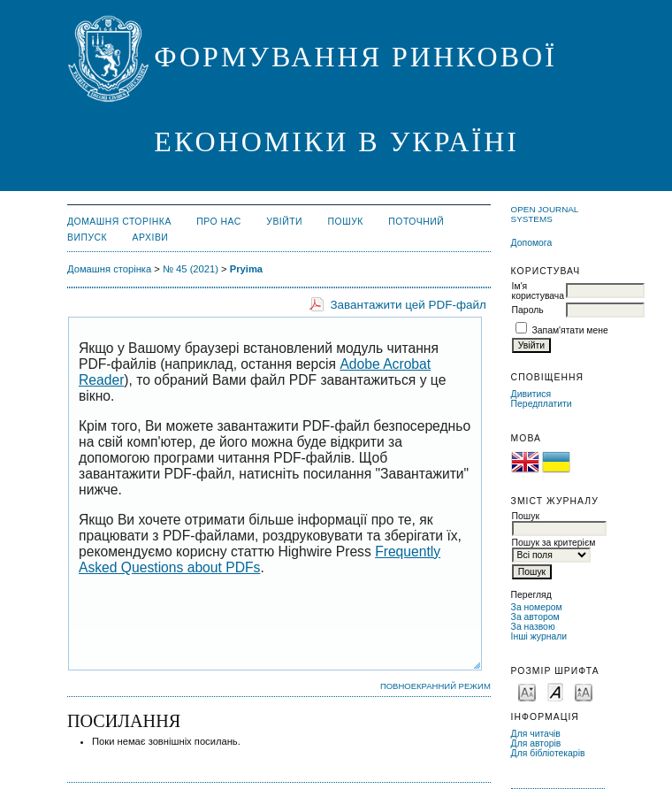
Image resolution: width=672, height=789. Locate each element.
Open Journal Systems (545, 214)
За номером (537, 607)
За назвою (533, 627)
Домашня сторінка (119, 222)
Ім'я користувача (538, 291)
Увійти (284, 222)
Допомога (532, 243)
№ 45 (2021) (191, 269)
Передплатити (542, 404)
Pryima (246, 269)
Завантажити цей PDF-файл (408, 305)
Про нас (219, 222)
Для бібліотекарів (548, 753)
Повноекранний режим (435, 686)
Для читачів (536, 734)
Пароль (528, 310)
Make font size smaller (527, 691)
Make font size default (555, 691)
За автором (535, 617)
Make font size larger (584, 691)
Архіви (151, 237)
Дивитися (531, 394)
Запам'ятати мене (570, 330)
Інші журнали (539, 636)
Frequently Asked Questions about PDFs (260, 559)
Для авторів (536, 743)
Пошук (346, 222)
